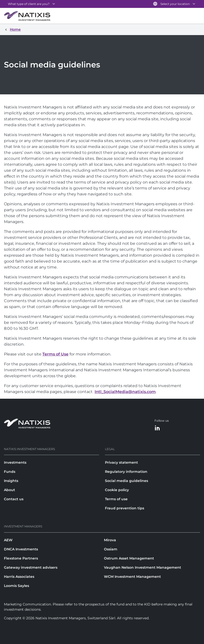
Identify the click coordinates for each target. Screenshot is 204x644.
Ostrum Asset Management (129, 558)
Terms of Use (55, 354)
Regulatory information (126, 472)
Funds (10, 472)
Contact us (14, 499)
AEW (8, 540)
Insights (11, 481)
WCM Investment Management (132, 577)
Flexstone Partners (21, 558)
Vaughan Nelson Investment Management (143, 567)
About (9, 490)
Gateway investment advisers (31, 567)
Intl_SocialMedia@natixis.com (125, 392)
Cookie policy (117, 490)
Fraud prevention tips (125, 508)
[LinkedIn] (157, 428)
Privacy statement (121, 462)
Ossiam (111, 549)
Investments (15, 462)
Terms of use (116, 499)
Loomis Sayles (17, 586)
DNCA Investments (21, 549)
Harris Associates (19, 577)
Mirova (110, 540)
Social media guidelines (127, 481)
